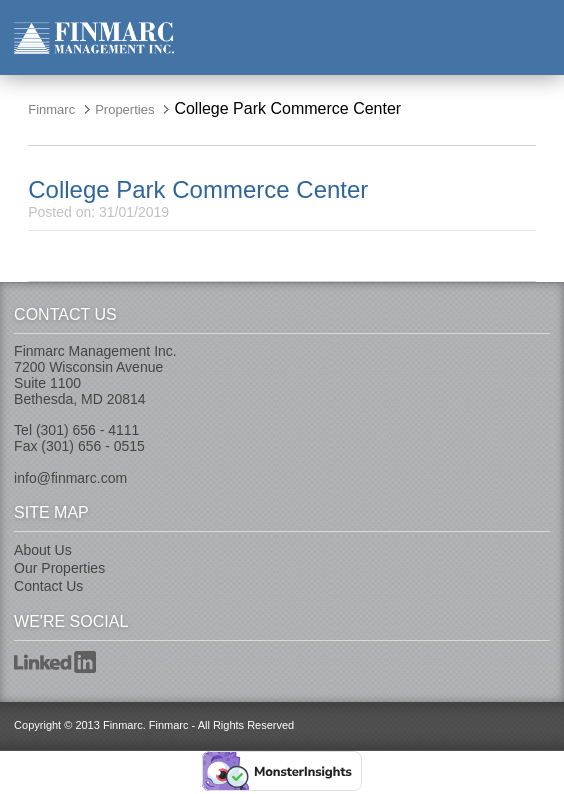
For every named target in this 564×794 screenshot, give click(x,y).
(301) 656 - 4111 (88, 430)
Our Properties (59, 568)
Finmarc (94, 37)
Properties (124, 109)
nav (534, 36)
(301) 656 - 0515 (93, 446)
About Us (43, 550)
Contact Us (48, 586)
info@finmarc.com (70, 478)
